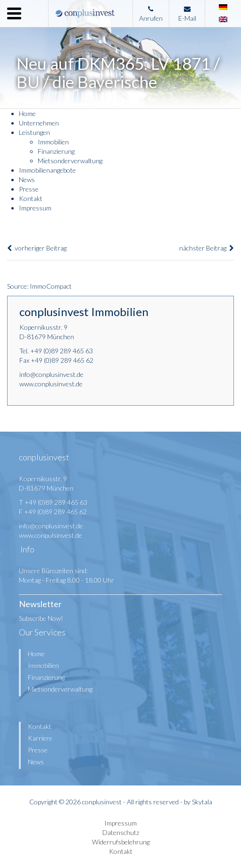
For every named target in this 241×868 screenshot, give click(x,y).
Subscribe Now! (41, 618)
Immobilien (53, 142)
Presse (29, 189)
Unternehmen (39, 123)
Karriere (40, 738)
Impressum (35, 208)
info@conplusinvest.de (51, 374)
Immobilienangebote (47, 170)
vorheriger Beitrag (37, 248)
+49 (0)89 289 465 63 (62, 351)
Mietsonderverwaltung (70, 161)
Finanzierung (56, 151)
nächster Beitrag (207, 248)
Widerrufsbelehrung (121, 842)
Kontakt (31, 198)
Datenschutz (121, 832)
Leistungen (34, 132)
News (27, 179)
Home (27, 113)
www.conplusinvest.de (51, 384)
